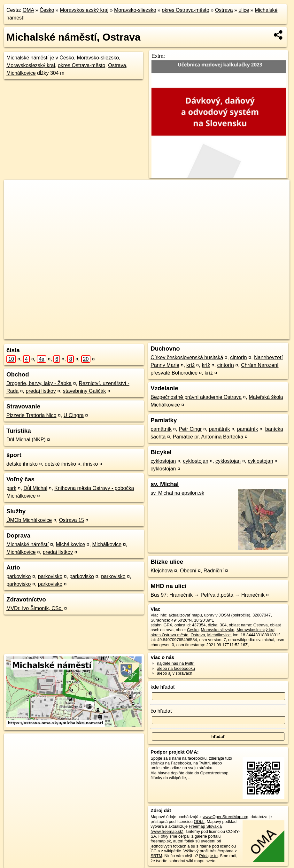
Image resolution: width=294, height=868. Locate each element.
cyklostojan (163, 461)
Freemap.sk (195, 335)
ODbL (199, 821)
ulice (244, 10)
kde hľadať (163, 687)
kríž (190, 365)
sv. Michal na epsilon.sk (177, 493)
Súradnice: (160, 620)
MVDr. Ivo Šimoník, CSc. (35, 608)
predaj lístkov (41, 391)
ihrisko (90, 464)
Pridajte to (208, 856)
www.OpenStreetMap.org (225, 817)
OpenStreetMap (162, 335)
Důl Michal (35, 488)
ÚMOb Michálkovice (29, 520)
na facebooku (194, 758)
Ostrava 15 (72, 520)
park (11, 488)
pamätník (161, 429)
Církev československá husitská (187, 357)
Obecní (188, 571)
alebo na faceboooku (176, 668)
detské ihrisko (22, 464)
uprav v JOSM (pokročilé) (227, 615)
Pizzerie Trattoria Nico (31, 415)
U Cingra (74, 415)
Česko (47, 10)
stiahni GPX (161, 625)
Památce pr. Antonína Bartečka (208, 437)
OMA (28, 10)
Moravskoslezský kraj (84, 10)
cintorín (238, 357)
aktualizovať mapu (185, 615)
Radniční (214, 571)
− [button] (15, 200)
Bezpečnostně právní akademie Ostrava (196, 397)
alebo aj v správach (174, 673)
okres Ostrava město (169, 635)
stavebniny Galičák (84, 391)
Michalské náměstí (28, 544)
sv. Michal (165, 484)
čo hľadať (161, 711)
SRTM (156, 856)
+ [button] (15, 190)
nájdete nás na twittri (176, 663)
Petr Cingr (190, 429)
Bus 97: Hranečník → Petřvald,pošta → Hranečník (208, 595)
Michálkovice (21, 73)
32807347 (262, 615)
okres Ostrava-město (185, 10)
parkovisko (19, 576)
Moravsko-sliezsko (135, 10)
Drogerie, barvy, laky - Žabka (39, 383)
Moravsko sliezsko (218, 630)
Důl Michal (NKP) (26, 440)
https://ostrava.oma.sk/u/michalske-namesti (252, 335)
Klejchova (162, 571)
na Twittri (201, 763)
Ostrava (224, 10)
